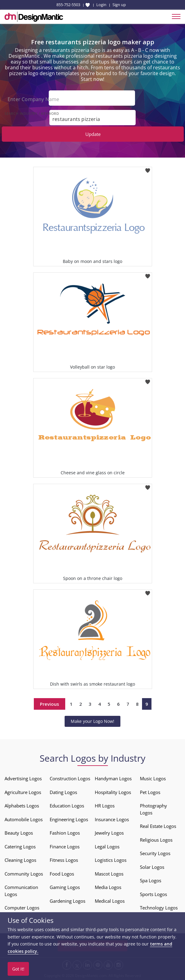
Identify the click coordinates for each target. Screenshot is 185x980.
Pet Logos (150, 792)
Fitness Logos (64, 860)
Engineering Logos (69, 819)
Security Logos (155, 853)
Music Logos (153, 778)
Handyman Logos (113, 778)
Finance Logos (65, 847)
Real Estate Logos (158, 826)
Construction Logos (70, 778)
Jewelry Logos (109, 833)
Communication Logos (21, 891)
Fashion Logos (65, 833)
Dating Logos (63, 792)
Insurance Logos (112, 819)
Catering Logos (20, 847)
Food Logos (62, 874)
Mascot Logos (109, 874)
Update (93, 134)
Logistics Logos (111, 860)
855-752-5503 (68, 5)
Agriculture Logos (23, 792)
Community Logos (24, 874)
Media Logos (108, 887)
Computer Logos (22, 908)
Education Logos (67, 806)
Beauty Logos (19, 833)
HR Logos (105, 806)
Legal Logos (107, 847)
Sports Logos (153, 894)
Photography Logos (153, 809)
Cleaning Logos (20, 860)
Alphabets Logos (22, 806)
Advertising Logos (23, 778)
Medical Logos (110, 901)
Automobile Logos (24, 819)
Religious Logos (156, 840)
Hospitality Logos (113, 792)
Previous (50, 704)
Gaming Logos (65, 887)
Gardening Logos (68, 901)
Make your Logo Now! (92, 721)
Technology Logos (159, 908)
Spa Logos (151, 880)
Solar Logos (152, 867)
